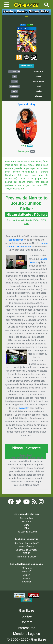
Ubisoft (26, 575)
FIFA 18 (26, 553)
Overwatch (24, 408)
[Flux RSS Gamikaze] (34, 502)
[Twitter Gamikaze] (19, 502)
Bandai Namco (16, 240)
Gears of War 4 (26, 547)
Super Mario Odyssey (27, 550)
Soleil (39, 86)
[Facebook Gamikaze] (11, 502)
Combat (39, 91)
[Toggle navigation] (7, 5)
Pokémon (27, 522)
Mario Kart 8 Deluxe (27, 557)
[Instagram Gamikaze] (41, 502)
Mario (26, 525)
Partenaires (26, 628)
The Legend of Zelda (26, 532)
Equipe (26, 616)
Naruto (39, 77)
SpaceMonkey (27, 104)
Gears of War (27, 518)
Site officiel (26, 66)
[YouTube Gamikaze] (27, 502)
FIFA (26, 528)
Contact (27, 622)
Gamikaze (27, 611)
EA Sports (27, 568)
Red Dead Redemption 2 (27, 543)
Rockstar (26, 582)
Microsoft (27, 572)
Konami (27, 578)
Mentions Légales (26, 634)
